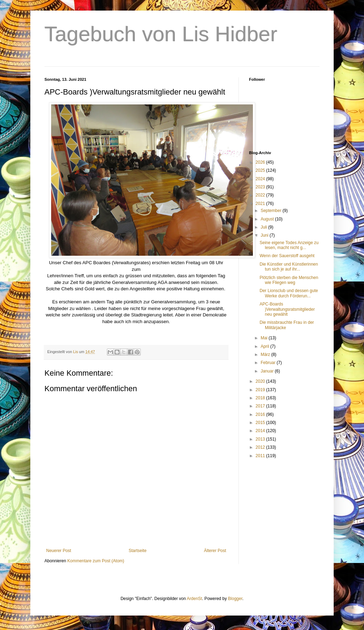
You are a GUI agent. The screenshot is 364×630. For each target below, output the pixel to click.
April (265, 346)
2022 (261, 195)
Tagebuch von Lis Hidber (161, 34)
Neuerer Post (59, 551)
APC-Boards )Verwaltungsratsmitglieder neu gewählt (287, 309)
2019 (261, 390)
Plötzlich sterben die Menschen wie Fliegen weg (289, 280)
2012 (261, 447)
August (268, 219)
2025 (261, 170)
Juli (264, 227)
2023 (261, 187)
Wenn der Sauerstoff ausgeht (287, 256)
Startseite (138, 551)
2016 (261, 414)
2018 (261, 398)
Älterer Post (215, 551)
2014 (261, 431)
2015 (261, 423)
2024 (261, 179)
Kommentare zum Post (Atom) (96, 561)
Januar (268, 371)
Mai (265, 338)
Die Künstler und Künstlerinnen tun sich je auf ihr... (289, 267)
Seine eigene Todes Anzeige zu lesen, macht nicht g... (289, 245)
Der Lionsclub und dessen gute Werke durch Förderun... (289, 293)
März (266, 355)
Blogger (235, 599)
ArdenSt (195, 599)
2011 (261, 456)
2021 (261, 204)
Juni (265, 235)
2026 (261, 162)
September (272, 211)
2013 (261, 439)
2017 (261, 406)
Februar (269, 363)
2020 (261, 381)
